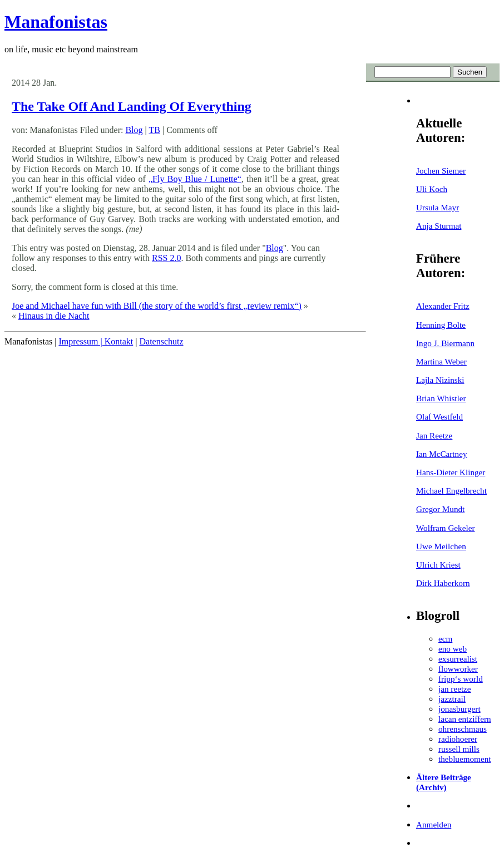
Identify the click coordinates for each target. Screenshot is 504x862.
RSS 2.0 (166, 258)
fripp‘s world (461, 679)
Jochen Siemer (441, 171)
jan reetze (455, 689)
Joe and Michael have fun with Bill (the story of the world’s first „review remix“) (157, 306)
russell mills (459, 749)
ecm (445, 639)
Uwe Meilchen (441, 546)
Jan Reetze (434, 435)
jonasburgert (459, 709)
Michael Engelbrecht (451, 491)
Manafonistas (56, 22)
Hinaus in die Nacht (54, 316)
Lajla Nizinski (440, 380)
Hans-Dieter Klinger (451, 472)
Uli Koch (432, 189)
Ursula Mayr (438, 207)
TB (154, 130)
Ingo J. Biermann (445, 343)
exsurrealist (458, 659)
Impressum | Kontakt (96, 341)
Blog (134, 130)
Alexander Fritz (443, 306)
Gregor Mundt (440, 509)
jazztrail (452, 699)
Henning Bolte (441, 325)
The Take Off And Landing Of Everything (132, 106)
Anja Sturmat (439, 226)
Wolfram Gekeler (445, 528)
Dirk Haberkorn (443, 583)
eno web (453, 649)
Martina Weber (441, 361)
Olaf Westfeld (439, 417)
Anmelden (434, 824)
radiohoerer (458, 739)
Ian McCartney (442, 454)
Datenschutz (161, 341)
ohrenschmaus (463, 729)
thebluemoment (465, 759)
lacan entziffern (465, 719)
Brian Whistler (441, 398)
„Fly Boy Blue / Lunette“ (195, 179)
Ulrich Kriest (438, 565)
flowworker (458, 669)
